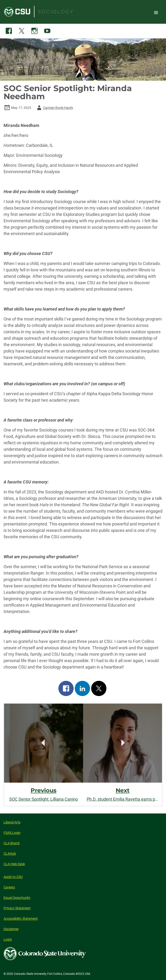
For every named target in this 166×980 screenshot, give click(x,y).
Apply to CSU (13, 877)
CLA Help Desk (14, 864)
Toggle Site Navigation (156, 12)
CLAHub (10, 854)
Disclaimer (11, 929)
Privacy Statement (17, 908)
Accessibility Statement (21, 919)
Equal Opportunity (17, 898)
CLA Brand (12, 843)
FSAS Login (12, 833)
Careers (9, 887)
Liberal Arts (12, 822)
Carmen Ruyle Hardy (54, 108)
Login (8, 939)
